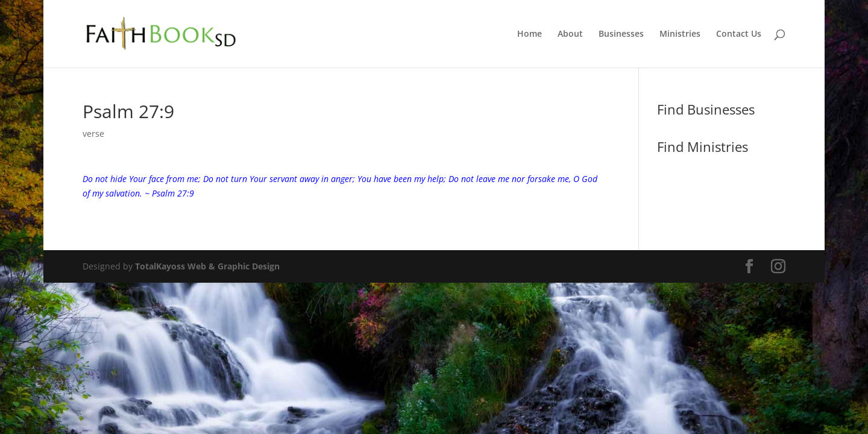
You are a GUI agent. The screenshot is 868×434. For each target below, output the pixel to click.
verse (93, 134)
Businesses (621, 34)
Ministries (680, 34)
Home (530, 34)
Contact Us (739, 34)
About (570, 34)
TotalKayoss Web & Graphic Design (207, 266)
